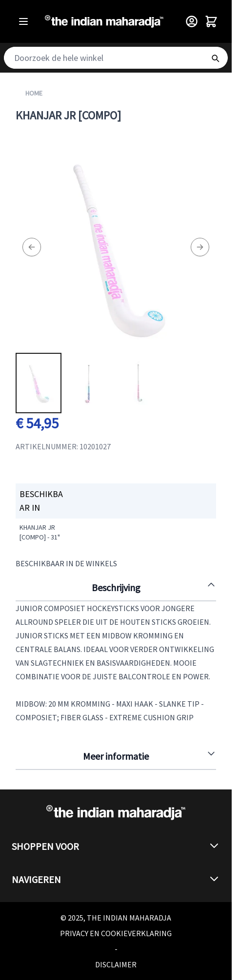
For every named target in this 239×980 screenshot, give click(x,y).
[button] (116, 846)
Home (34, 93)
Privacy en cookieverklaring (116, 933)
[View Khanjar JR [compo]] (39, 383)
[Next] (200, 247)
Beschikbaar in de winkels (66, 563)
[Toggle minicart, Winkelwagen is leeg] (211, 21)
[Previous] (32, 247)
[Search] (215, 58)
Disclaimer (116, 964)
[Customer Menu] (192, 21)
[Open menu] (23, 21)
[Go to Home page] (104, 22)
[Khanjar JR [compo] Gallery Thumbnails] (88, 383)
